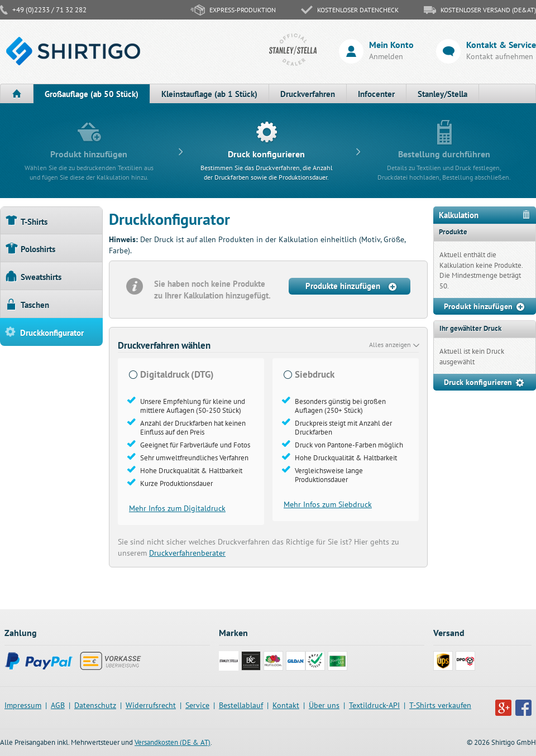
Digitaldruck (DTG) (177, 375)
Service (197, 705)
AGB (58, 705)
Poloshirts (30, 249)
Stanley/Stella (442, 94)
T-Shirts (27, 221)
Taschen (27, 304)
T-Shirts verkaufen (440, 705)
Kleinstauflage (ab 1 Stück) (209, 94)
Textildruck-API (374, 705)
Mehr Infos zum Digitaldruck (177, 508)
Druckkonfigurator (44, 332)
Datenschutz (95, 705)
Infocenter (376, 94)
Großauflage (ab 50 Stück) (92, 94)
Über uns (324, 705)
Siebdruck (315, 375)
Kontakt (286, 705)
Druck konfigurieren (485, 383)
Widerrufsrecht (151, 705)
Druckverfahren (308, 94)
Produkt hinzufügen (485, 307)
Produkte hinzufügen (352, 286)
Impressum (23, 705)
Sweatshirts (33, 276)
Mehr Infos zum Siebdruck (328, 504)
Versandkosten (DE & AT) (173, 742)
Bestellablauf (241, 705)
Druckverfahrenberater (187, 553)
